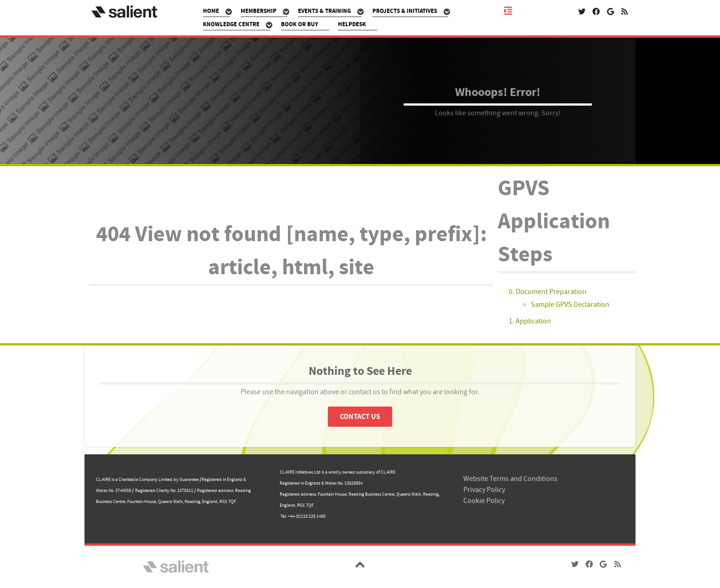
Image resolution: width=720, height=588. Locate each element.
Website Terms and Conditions (510, 479)
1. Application (530, 321)
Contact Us (360, 417)
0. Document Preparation (548, 292)
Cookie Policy (484, 501)
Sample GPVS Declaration (570, 305)
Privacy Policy (484, 490)
